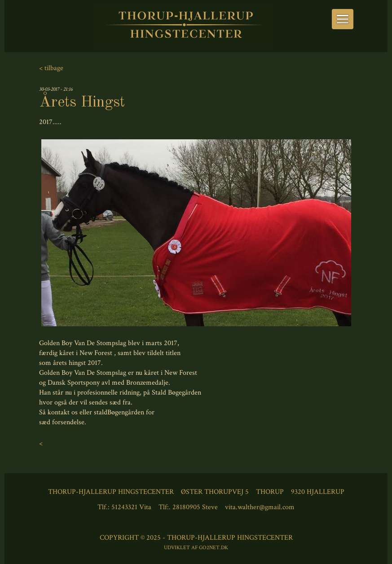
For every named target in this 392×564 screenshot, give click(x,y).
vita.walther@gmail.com (260, 507)
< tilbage (51, 68)
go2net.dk (214, 548)
